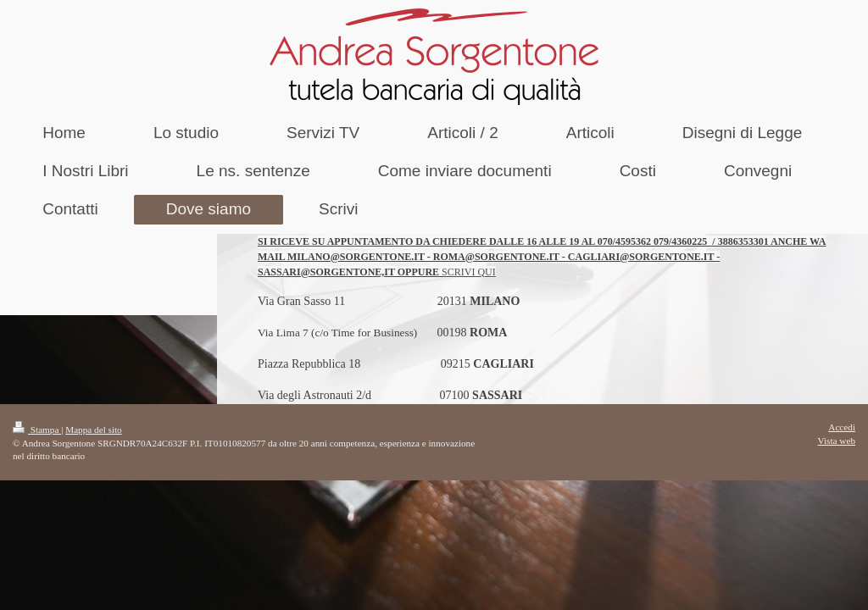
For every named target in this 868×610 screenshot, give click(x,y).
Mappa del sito (94, 430)
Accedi (842, 427)
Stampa (37, 430)
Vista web (837, 441)
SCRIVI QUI (469, 272)
